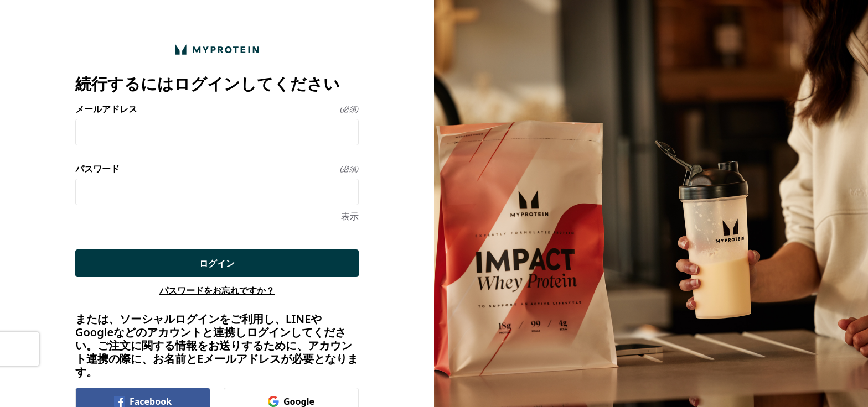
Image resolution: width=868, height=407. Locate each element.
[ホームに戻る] (217, 49)
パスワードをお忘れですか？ (217, 290)
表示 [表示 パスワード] (350, 216)
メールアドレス (217, 109)
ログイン (217, 263)
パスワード (217, 169)
